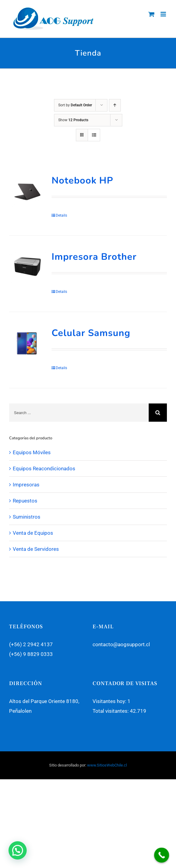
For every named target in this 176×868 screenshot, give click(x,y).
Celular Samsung (91, 333)
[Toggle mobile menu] (164, 14)
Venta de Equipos (33, 533)
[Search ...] (79, 413)
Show (73, 120)
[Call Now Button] (162, 855)
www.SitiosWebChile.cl (107, 765)
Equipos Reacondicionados (44, 468)
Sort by (75, 105)
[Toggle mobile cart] (151, 14)
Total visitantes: (111, 711)
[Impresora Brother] (27, 268)
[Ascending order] (115, 105)
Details (61, 215)
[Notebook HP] (27, 192)
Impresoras (26, 485)
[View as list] (94, 135)
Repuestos (25, 501)
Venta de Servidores (36, 549)
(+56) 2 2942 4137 (31, 644)
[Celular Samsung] (27, 344)
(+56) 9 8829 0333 (31, 654)
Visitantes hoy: (110, 701)
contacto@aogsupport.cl (121, 644)
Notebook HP (82, 180)
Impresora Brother (94, 257)
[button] (18, 850)
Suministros (27, 517)
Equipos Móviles (32, 452)
